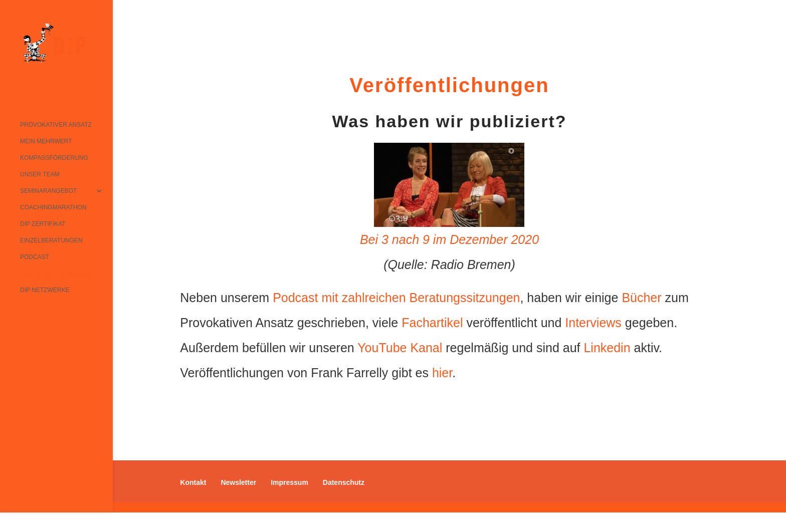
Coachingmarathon (53, 207)
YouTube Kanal (400, 348)
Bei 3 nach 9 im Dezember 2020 (449, 239)
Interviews (593, 323)
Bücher (641, 298)
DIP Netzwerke (45, 290)
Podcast (35, 257)
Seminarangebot (48, 191)
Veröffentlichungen (56, 274)
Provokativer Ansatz (56, 125)
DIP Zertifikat (43, 224)
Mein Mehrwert (46, 141)
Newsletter (238, 482)
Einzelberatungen (51, 240)
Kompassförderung (54, 158)
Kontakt (193, 482)
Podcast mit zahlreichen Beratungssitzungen (396, 298)
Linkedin (607, 348)
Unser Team (40, 174)
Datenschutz (344, 482)
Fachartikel (432, 323)
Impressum (289, 482)
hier (442, 373)
